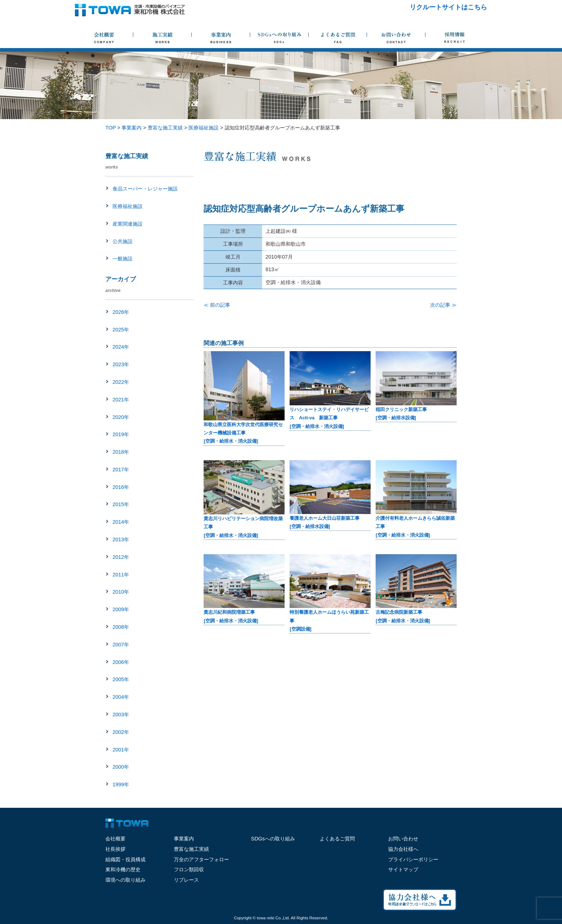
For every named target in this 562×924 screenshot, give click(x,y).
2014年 (121, 522)
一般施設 (123, 259)
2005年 (121, 679)
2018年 (121, 452)
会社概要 (115, 839)
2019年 (121, 434)
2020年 (121, 417)
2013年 (121, 539)
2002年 (121, 732)
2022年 (121, 382)
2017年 (121, 470)
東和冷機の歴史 (123, 869)
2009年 (121, 609)
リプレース (186, 880)
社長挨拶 (115, 849)
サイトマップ (403, 869)
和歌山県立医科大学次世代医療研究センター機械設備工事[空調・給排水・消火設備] (243, 433)
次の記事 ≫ (443, 305)
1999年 (121, 784)
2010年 (121, 592)
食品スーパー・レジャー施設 (145, 189)
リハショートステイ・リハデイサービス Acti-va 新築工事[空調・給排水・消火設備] (329, 418)
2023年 (121, 364)
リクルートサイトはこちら (448, 7)
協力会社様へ (403, 849)
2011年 (121, 575)
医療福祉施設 (128, 206)
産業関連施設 (128, 224)
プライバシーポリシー (413, 859)
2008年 (121, 627)
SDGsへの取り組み (273, 839)
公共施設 (123, 241)
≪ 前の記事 (217, 305)
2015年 (121, 504)
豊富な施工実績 (191, 849)
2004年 (121, 697)
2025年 (121, 330)
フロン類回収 (189, 869)
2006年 (121, 662)
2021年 (121, 400)
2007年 (121, 645)
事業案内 (184, 839)
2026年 (121, 312)
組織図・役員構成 (125, 859)
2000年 (121, 767)
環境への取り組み (125, 880)
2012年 (121, 557)
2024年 (121, 347)
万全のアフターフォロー (201, 859)
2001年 (121, 750)
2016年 (121, 487)
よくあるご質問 (337, 839)
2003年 (121, 715)
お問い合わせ (403, 839)
